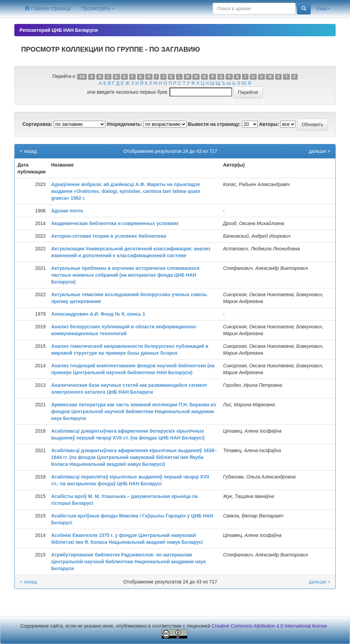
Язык (323, 9)
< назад (28, 151)
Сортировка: (37, 124)
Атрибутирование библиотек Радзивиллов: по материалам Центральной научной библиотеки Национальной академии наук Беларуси (129, 562)
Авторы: (269, 124)
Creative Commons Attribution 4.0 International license (269, 626)
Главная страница (48, 8)
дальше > (319, 151)
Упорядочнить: (124, 124)
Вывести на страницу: (214, 124)
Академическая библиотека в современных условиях (115, 223)
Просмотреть (98, 9)
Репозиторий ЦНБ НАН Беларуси (59, 30)
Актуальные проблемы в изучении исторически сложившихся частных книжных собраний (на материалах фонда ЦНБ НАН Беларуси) (125, 275)
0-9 (82, 77)
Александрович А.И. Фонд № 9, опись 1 (98, 314)
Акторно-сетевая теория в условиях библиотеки (109, 236)
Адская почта (67, 211)
